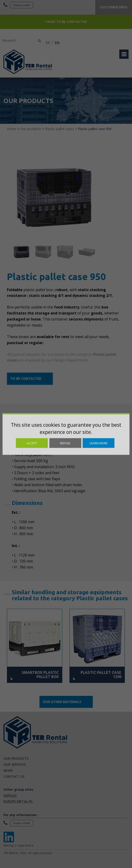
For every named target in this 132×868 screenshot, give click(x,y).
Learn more (99, 443)
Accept (32, 443)
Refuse (65, 443)
